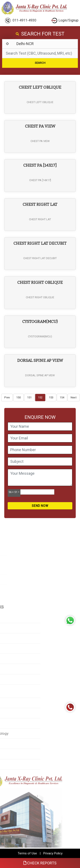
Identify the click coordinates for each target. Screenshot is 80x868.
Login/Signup (65, 21)
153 (51, 397)
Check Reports (40, 863)
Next (74, 397)
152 (40, 397)
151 (29, 397)
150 (18, 397)
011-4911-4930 (21, 21)
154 (62, 397)
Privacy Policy (53, 853)
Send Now (40, 506)
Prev (7, 397)
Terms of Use (27, 853)
